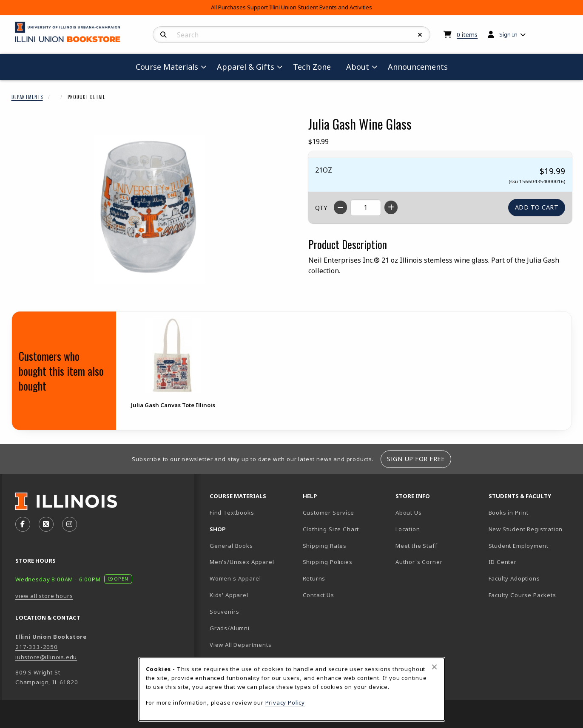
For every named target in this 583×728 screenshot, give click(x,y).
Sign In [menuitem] (508, 34)
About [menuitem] (358, 67)
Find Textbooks (232, 513)
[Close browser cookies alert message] (434, 667)
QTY (321, 208)
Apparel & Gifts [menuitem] (246, 67)
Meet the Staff (417, 546)
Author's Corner (419, 562)
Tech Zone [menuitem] (315, 67)
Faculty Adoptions (514, 578)
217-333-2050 (37, 647)
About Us (409, 513)
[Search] (164, 35)
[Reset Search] (420, 35)
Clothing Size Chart (331, 529)
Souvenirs (224, 612)
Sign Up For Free (416, 459)
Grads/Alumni (230, 628)
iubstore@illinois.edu (46, 657)
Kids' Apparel (229, 595)
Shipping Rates (325, 546)
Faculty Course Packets (522, 595)
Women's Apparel (235, 578)
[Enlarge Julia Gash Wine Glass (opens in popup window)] (150, 210)
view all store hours (44, 596)
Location (408, 529)
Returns (314, 578)
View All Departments (241, 645)
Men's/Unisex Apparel (242, 562)
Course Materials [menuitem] (167, 67)
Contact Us (319, 595)
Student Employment (532, 545)
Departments (27, 97)
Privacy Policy (285, 703)
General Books (231, 546)
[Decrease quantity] (340, 207)
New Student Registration (526, 529)
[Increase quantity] (391, 207)
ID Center (532, 562)
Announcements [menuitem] (418, 67)
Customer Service (328, 513)
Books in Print (532, 512)
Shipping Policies (328, 562)
